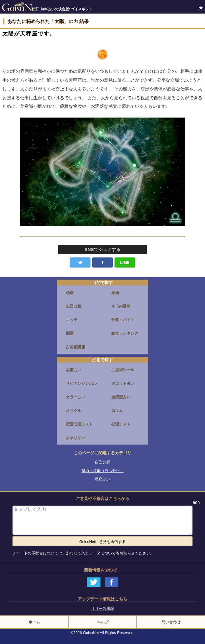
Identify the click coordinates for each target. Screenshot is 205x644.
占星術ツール (123, 370)
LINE (125, 262)
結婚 (115, 293)
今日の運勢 (121, 306)
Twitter (80, 262)
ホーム (34, 622)
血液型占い (121, 397)
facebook (102, 262)
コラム (117, 411)
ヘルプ (103, 622)
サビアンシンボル (81, 383)
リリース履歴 (102, 609)
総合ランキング (125, 333)
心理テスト (121, 424)
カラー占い (76, 397)
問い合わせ (171, 622)
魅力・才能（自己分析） (103, 471)
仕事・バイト (123, 320)
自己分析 (74, 306)
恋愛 (70, 293)
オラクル (74, 411)
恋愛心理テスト (79, 424)
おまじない (76, 438)
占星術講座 (76, 347)
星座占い (74, 370)
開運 (70, 333)
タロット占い (123, 383)
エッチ (72, 320)
